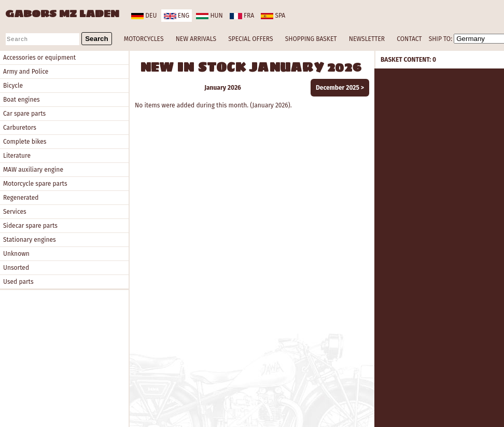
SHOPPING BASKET (311, 39)
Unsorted (16, 268)
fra (242, 16)
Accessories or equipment (39, 58)
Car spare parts (24, 114)
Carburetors (20, 128)
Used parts (18, 282)
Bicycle (13, 86)
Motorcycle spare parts (35, 184)
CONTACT (409, 39)
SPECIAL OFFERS (250, 39)
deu (144, 16)
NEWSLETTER (367, 39)
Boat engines (22, 100)
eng (177, 16)
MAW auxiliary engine (33, 170)
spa (273, 16)
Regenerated (21, 198)
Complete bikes (25, 142)
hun (209, 16)
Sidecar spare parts (30, 226)
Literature (17, 156)
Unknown (16, 254)
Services (15, 212)
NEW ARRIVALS (196, 39)
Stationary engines (30, 240)
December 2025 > (340, 88)
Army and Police (26, 72)
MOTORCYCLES (144, 39)
